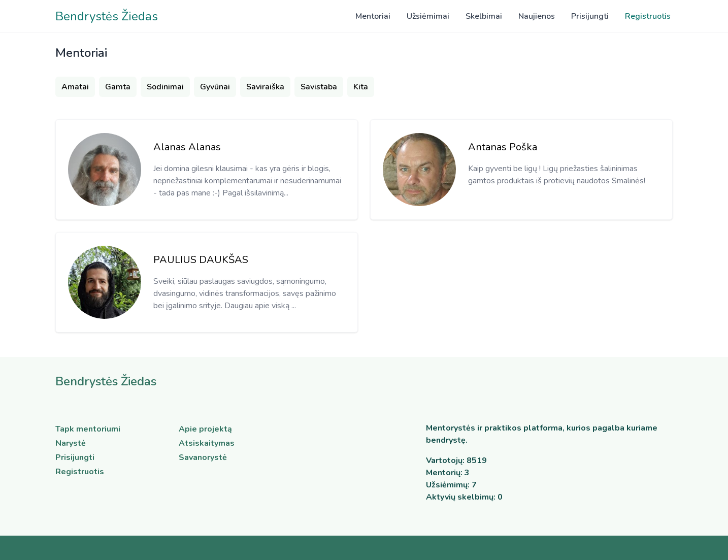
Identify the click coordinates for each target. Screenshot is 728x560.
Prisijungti (590, 16)
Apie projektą (205, 429)
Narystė (71, 443)
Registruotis (648, 16)
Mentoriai (373, 16)
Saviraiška (265, 87)
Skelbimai (484, 16)
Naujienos (537, 16)
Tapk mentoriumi (88, 429)
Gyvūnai (215, 87)
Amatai (75, 87)
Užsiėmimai (428, 16)
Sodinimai (165, 87)
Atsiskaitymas (207, 443)
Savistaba (319, 87)
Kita (361, 87)
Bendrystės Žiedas (107, 16)
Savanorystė (203, 457)
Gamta (118, 87)
